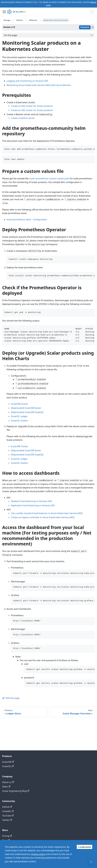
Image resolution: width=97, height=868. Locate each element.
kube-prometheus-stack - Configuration (27, 219)
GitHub (7, 807)
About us (8, 782)
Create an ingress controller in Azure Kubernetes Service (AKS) (43, 517)
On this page (11, 35)
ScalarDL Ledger (19, 416)
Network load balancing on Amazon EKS (31, 501)
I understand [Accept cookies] (84, 847)
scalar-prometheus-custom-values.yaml (49, 178)
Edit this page (11, 698)
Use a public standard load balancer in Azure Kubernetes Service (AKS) (47, 513)
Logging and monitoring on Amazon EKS (27, 81)
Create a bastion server (23, 118)
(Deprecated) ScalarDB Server (26, 408)
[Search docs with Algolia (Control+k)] (92, 12)
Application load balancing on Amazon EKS (33, 505)
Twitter (7, 820)
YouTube (8, 816)
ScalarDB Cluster (19, 404)
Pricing (7, 836)
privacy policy (38, 854)
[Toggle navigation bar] (4, 12)
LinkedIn (8, 811)
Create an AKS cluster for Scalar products (32, 110)
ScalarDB (8, 762)
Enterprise (85, 27)
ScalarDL (8, 766)
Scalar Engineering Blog (16, 791)
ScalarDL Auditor (20, 421)
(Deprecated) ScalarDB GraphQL (27, 412)
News (6, 787)
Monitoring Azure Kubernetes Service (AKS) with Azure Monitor (39, 85)
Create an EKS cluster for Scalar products (32, 106)
